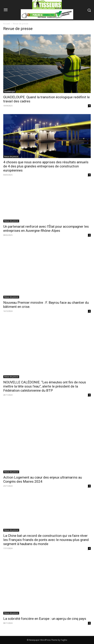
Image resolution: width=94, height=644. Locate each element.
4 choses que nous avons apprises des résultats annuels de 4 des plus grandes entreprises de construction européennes (46, 166)
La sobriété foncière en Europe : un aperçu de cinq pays (45, 619)
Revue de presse (11, 157)
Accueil (7, 24)
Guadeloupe (9, 92)
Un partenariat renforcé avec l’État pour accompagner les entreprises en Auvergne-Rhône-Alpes (46, 229)
